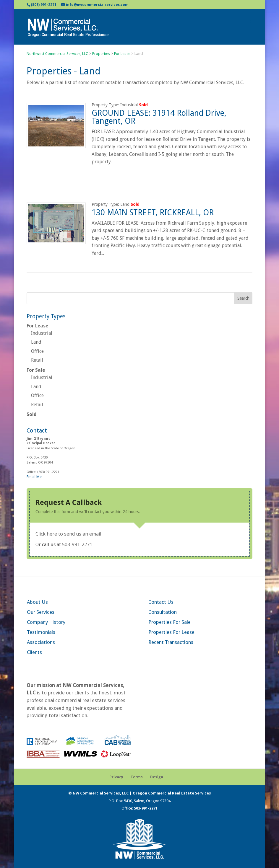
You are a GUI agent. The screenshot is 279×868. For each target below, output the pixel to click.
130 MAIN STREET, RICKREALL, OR (153, 212)
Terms (137, 777)
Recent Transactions (171, 642)
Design (157, 777)
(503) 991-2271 (44, 5)
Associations (41, 642)
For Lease (37, 326)
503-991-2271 (77, 544)
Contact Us (161, 602)
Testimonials (41, 632)
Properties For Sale (169, 622)
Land (36, 342)
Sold (32, 414)
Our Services (41, 612)
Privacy (116, 777)
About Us (37, 602)
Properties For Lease (171, 632)
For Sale (36, 370)
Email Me (34, 477)
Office (37, 351)
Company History (46, 622)
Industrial (42, 333)
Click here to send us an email (68, 534)
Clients (34, 652)
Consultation (163, 612)
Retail (37, 360)
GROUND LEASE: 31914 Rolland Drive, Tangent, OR (159, 117)
